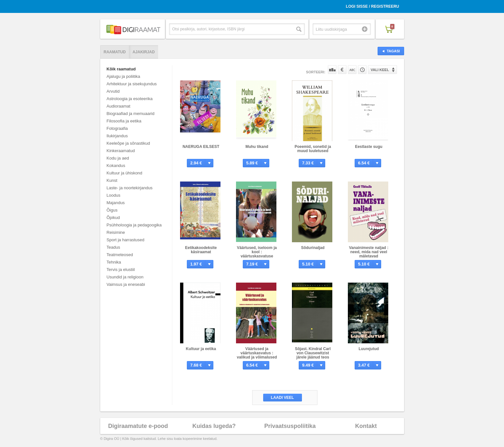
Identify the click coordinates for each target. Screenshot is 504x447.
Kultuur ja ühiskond (125, 173)
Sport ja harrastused (126, 240)
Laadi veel (282, 398)
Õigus (112, 210)
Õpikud (113, 218)
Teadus (113, 247)
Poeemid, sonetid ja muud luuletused (313, 149)
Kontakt (366, 426)
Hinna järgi (342, 70)
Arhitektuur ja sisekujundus (132, 84)
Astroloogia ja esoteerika (130, 99)
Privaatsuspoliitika (290, 426)
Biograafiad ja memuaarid (131, 114)
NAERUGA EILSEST (201, 147)
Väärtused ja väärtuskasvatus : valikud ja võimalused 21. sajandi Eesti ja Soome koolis (257, 357)
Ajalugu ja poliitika (123, 76)
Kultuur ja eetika (201, 349)
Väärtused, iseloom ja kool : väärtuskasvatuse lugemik (257, 254)
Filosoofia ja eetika (124, 121)
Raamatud (115, 52)
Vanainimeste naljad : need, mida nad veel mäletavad (369, 252)
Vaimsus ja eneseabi (126, 284)
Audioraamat (119, 106)
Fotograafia (117, 128)
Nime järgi (352, 70)
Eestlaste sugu (369, 147)
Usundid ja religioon (125, 277)
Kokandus (116, 166)
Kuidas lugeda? (214, 426)
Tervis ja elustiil (121, 270)
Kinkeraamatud (121, 151)
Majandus (116, 203)
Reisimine (116, 232)
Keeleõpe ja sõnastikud (128, 143)
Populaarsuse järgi (332, 70)
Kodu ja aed (118, 158)
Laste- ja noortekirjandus (130, 188)
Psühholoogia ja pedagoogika (134, 225)
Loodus (114, 195)
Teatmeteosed (120, 255)
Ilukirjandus (117, 136)
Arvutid (113, 91)
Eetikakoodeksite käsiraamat (201, 250)
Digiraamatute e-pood (138, 426)
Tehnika (114, 262)
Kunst (112, 180)
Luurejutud (369, 349)
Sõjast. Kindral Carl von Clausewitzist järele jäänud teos (313, 353)
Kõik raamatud (121, 69)
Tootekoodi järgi (362, 70)
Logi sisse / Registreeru (373, 6)
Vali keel (380, 70)
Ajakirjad (144, 52)
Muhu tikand (257, 147)
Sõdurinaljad (313, 248)
